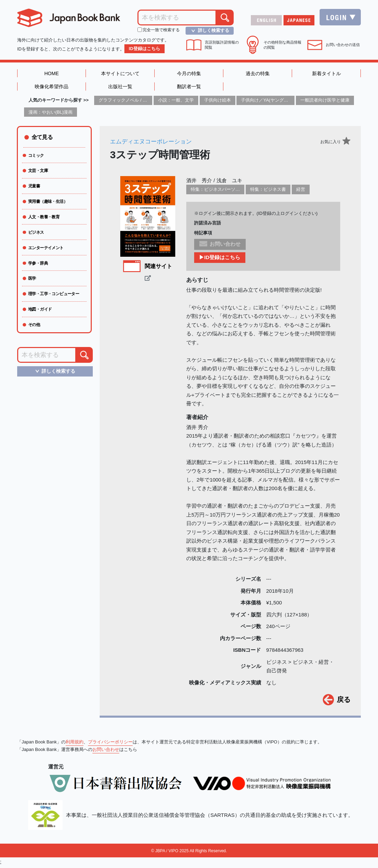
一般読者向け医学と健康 (325, 102)
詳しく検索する (208, 31)
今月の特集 (189, 74)
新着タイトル (326, 74)
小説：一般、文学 (176, 102)
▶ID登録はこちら (220, 259)
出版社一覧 (120, 88)
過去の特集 (258, 74)
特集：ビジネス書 (268, 191)
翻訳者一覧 (189, 88)
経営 (301, 191)
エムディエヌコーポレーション (153, 143)
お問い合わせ (106, 751)
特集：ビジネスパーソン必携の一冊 (226, 191)
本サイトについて (120, 74)
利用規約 (75, 744)
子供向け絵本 (218, 102)
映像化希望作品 (52, 88)
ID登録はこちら (144, 49)
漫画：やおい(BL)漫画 (51, 113)
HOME (52, 74)
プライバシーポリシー (110, 744)
